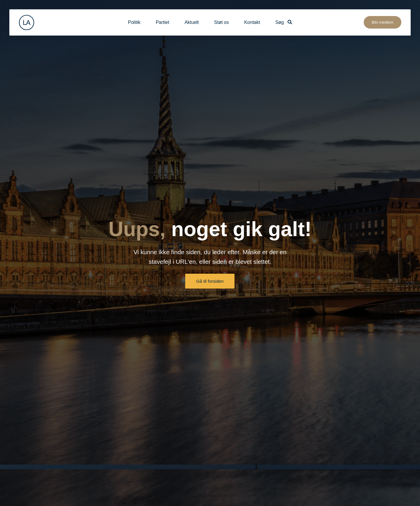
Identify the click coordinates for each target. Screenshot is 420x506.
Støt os (222, 22)
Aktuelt (192, 22)
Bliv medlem (383, 22)
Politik (134, 22)
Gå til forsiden (210, 281)
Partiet (162, 22)
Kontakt (252, 22)
